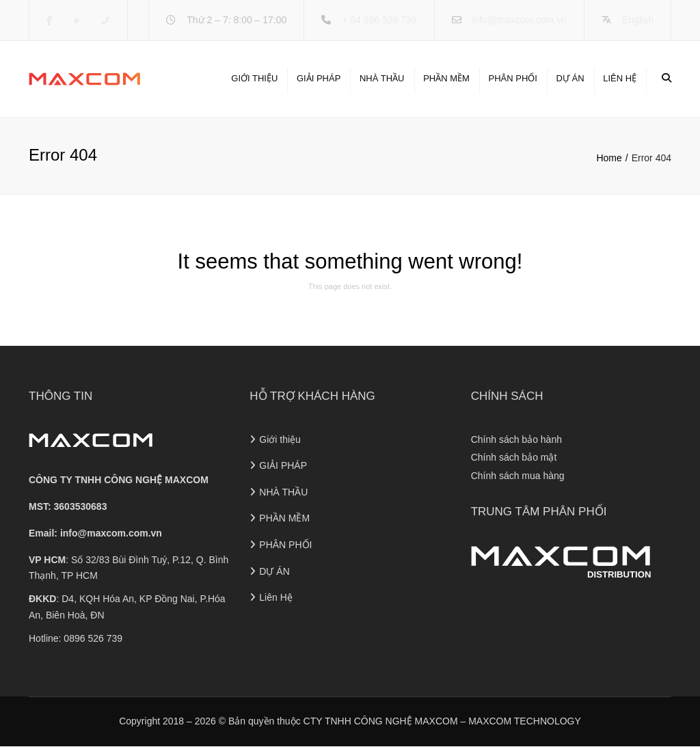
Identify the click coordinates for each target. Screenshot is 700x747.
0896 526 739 (93, 638)
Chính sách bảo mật (514, 458)
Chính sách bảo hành (516, 439)
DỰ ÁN (570, 78)
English (638, 20)
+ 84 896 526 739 (379, 20)
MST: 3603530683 (68, 506)
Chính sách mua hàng (518, 476)
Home (609, 158)
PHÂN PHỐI (512, 78)
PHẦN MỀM (446, 78)
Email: (95, 533)
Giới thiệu (254, 78)
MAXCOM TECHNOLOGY (525, 721)
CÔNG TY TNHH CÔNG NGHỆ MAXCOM (119, 480)
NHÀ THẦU (382, 78)
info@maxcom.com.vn (519, 20)
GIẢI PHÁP (319, 78)
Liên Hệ (620, 78)
